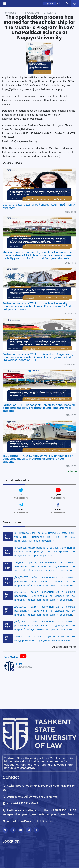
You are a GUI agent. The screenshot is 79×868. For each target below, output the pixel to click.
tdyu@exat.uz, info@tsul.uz (35, 821)
